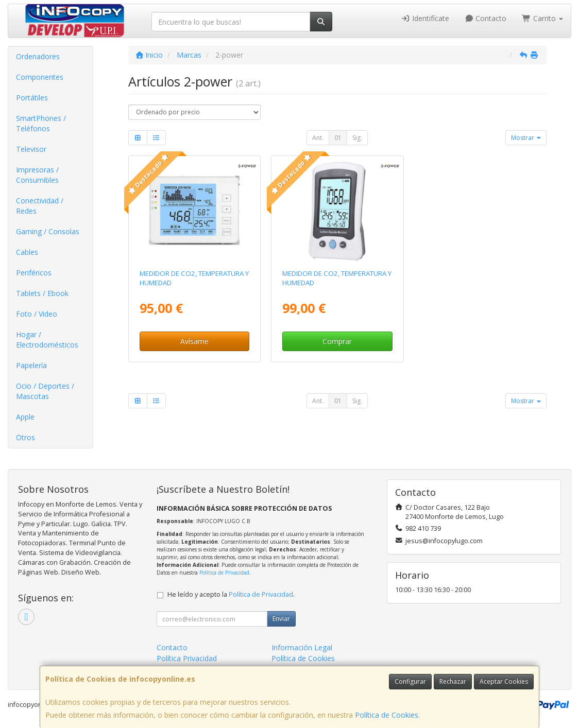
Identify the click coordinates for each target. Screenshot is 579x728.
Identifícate (425, 18)
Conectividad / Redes (40, 206)
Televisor (31, 149)
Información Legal (302, 647)
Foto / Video (37, 314)
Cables (27, 252)
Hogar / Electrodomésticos (47, 340)
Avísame (194, 341)
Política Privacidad (187, 658)
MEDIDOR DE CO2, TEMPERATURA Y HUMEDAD (194, 278)
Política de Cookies (387, 715)
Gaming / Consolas (48, 231)
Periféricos (34, 273)
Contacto (486, 18)
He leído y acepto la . (231, 594)
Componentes (40, 77)
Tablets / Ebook (42, 293)
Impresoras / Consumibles (37, 175)
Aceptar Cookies (504, 681)
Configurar (410, 681)
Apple (25, 417)
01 (338, 138)
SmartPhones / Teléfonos (41, 123)
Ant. (318, 138)
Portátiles (32, 98)
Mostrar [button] (526, 138)
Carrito (542, 18)
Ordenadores (38, 56)
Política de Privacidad (224, 573)
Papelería (31, 365)
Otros (25, 437)
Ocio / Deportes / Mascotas (45, 391)
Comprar (337, 341)
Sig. (357, 138)
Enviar (281, 619)
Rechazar (453, 681)
